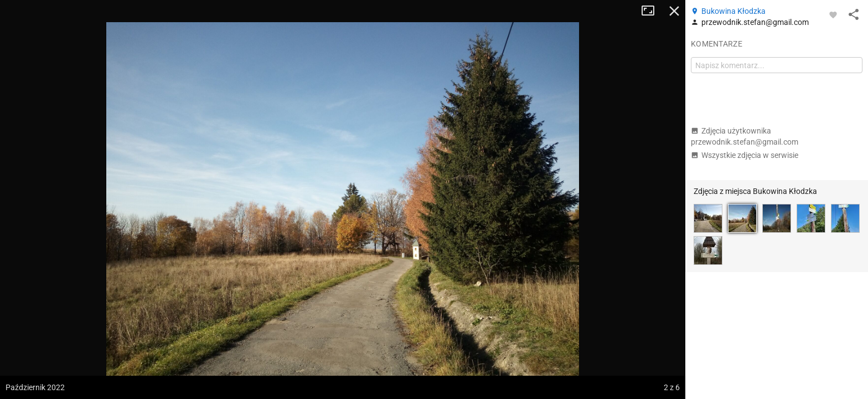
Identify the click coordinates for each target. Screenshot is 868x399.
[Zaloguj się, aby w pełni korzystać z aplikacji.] (833, 14)
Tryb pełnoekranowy (652, 11)
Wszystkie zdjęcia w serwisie (745, 155)
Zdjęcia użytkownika (745, 136)
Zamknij (674, 11)
